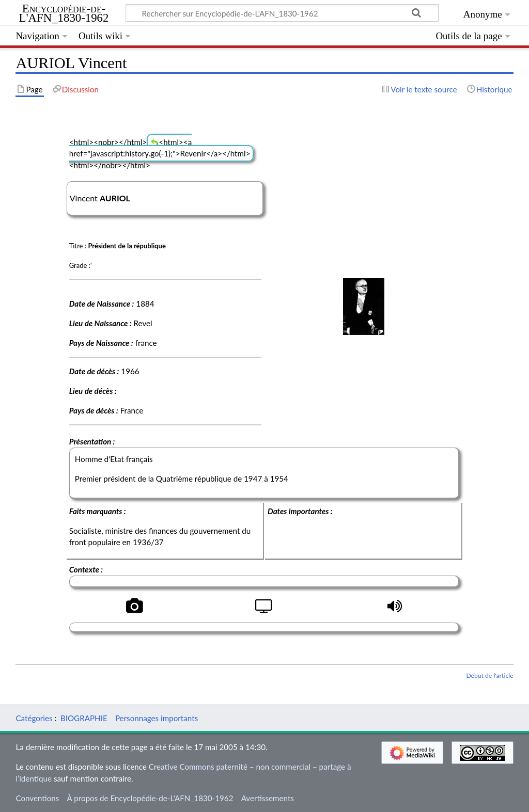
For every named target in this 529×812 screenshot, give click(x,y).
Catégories (34, 718)
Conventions (37, 798)
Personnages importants (157, 718)
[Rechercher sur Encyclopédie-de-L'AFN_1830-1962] (282, 13)
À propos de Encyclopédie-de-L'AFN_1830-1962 (150, 798)
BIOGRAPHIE (84, 718)
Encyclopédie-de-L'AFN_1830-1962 (64, 13)
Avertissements (268, 798)
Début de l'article (489, 675)
